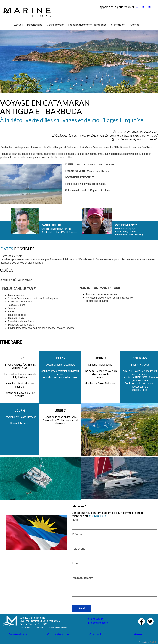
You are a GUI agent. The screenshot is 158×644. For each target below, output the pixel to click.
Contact (95, 634)
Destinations (18, 634)
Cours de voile (58, 634)
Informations (133, 634)
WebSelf (153, 642)
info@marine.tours (98, 623)
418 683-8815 (96, 619)
